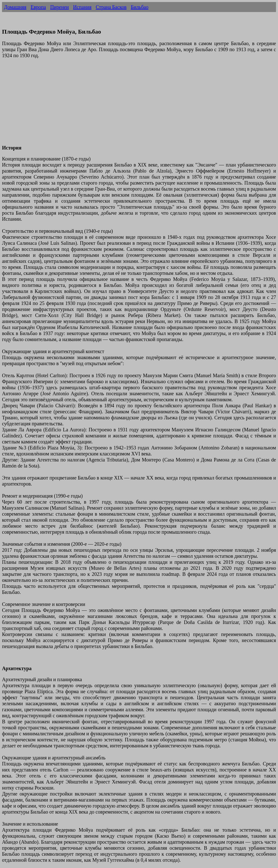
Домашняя (15, 7)
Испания (82, 7)
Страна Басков (111, 7)
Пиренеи (59, 7)
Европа (38, 7)
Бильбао (140, 7)
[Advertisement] (139, 105)
